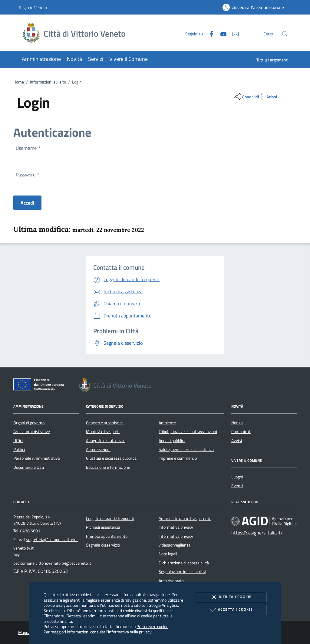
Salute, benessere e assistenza (186, 449)
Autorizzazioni (98, 449)
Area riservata (171, 581)
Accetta (231, 610)
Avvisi (237, 441)
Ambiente (167, 423)
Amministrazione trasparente (185, 518)
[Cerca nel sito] (285, 34)
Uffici (18, 441)
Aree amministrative (32, 432)
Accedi (27, 203)
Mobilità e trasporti (103, 432)
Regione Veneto (33, 7)
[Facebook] (209, 33)
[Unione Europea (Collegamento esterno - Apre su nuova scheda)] (40, 386)
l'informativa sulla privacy (129, 632)
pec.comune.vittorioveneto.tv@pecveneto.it (52, 563)
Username (28, 148)
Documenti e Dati (29, 467)
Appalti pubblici (172, 441)
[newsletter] (233, 33)
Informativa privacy (176, 527)
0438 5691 (30, 531)
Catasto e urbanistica (105, 423)
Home (19, 82)
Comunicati (241, 432)
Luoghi (237, 477)
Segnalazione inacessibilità (182, 572)
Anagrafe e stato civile (106, 441)
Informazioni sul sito (48, 82)
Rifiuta (230, 597)
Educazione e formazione (108, 467)
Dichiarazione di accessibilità (184, 563)
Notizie (237, 423)
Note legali (168, 554)
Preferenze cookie (152, 626)
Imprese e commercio (178, 458)
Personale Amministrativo (37, 458)
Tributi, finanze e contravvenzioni (188, 432)
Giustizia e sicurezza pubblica (111, 458)
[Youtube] (221, 33)
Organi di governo (29, 423)
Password (27, 175)
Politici (19, 449)
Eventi (237, 486)
